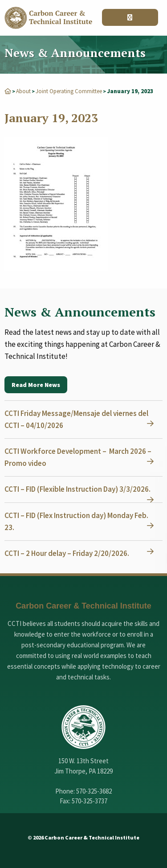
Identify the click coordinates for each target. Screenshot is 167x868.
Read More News (36, 385)
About (23, 91)
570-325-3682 (94, 791)
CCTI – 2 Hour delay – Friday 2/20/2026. (67, 553)
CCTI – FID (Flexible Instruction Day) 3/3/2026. (77, 489)
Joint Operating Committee (69, 91)
